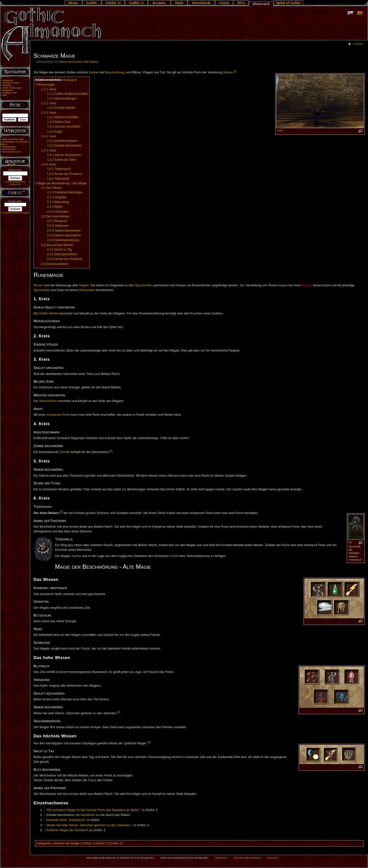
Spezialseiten (9, 147)
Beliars (228, 72)
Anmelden (358, 44)
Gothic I (88, 843)
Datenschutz (221, 858)
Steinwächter (48, 401)
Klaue (92, 780)
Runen (38, 285)
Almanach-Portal (11, 83)
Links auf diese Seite (13, 139)
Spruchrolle (42, 290)
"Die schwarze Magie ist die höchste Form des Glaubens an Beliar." (93, 810)
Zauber (94, 72)
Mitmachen (8, 90)
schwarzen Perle (58, 415)
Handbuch (88, 815)
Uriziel (174, 556)
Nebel (280, 130)
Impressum (273, 858)
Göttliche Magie (57, 830)
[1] (235, 71)
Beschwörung (115, 72)
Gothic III (116, 843)
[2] (111, 451)
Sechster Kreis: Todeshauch (66, 820)
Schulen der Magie (66, 843)
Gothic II (101, 843)
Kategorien (44, 843)
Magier (84, 285)
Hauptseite (8, 80)
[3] (61, 512)
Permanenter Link (11, 152)
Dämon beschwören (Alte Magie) (78, 62)
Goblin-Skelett (49, 313)
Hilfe (4, 95)
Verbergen (69, 80)
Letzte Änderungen (12, 88)
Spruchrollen (144, 285)
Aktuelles (7, 85)
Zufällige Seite (9, 93)
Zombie (65, 452)
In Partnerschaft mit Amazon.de (15, 183)
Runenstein (87, 290)
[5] (149, 742)
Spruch (307, 285)
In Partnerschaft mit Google (15, 213)
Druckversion (9, 149)
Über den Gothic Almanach (247, 858)
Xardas (76, 556)
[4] (119, 712)
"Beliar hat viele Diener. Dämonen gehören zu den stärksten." (89, 825)
